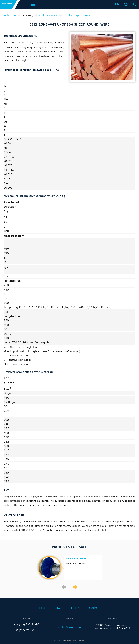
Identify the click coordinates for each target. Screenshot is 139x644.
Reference (76, 608)
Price (42, 608)
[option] (69, 568)
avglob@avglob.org (69, 627)
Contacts (95, 608)
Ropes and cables (76, 558)
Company (58, 608)
